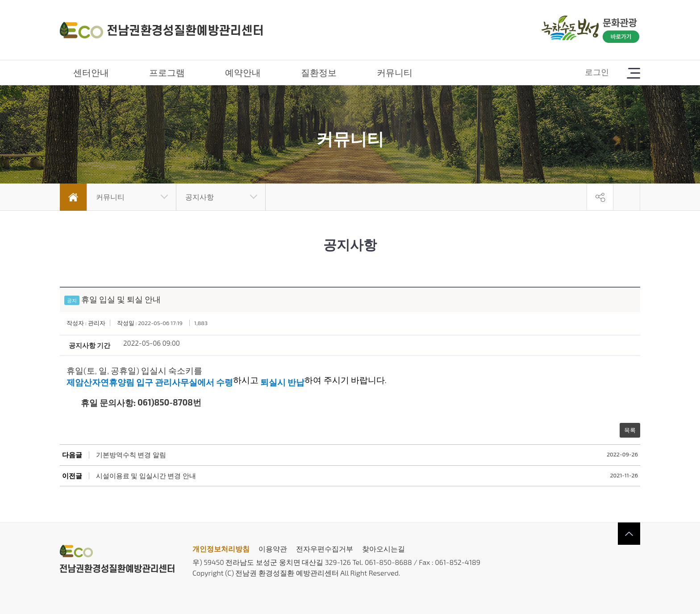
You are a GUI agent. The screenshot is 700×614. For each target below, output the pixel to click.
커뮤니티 (395, 72)
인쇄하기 (627, 197)
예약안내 (243, 72)
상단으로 (629, 534)
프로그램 (167, 72)
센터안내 (91, 72)
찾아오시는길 (383, 549)
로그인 (597, 72)
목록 (630, 430)
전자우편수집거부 (325, 549)
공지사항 (200, 197)
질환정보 (319, 72)
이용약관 (273, 549)
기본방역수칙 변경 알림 (131, 455)
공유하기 (600, 197)
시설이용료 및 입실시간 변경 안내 (146, 476)
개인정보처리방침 (221, 549)
